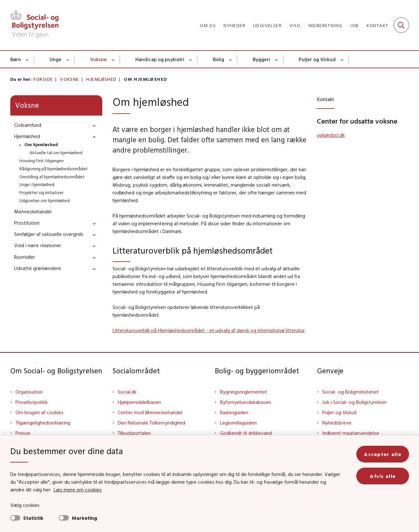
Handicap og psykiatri (160, 59)
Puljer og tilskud (317, 59)
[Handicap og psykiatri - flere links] (191, 59)
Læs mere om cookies (78, 490)
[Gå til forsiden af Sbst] (34, 25)
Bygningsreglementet (244, 392)
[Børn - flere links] (27, 59)
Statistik (33, 518)
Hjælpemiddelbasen (139, 402)
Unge (55, 59)
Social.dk (127, 392)
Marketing (84, 518)
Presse (23, 433)
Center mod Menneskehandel (150, 412)
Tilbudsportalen (134, 433)
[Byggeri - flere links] (277, 59)
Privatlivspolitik (32, 402)
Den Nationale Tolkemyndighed (151, 423)
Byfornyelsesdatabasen (246, 402)
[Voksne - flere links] (113, 59)
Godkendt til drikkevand (246, 433)
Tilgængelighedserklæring (43, 423)
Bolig (219, 59)
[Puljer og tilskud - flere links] (342, 59)
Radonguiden (234, 412)
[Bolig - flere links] (231, 59)
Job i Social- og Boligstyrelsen (354, 402)
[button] (93, 125)
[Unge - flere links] (68, 59)
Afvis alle (383, 476)
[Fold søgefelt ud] (401, 25)
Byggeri (261, 59)
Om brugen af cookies (39, 412)
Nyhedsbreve (337, 423)
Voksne (98, 59)
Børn (16, 59)
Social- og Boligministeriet (351, 392)
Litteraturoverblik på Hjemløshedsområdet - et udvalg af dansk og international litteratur (209, 330)
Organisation (29, 392)
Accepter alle (383, 454)
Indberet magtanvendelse (351, 433)
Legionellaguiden (238, 423)
